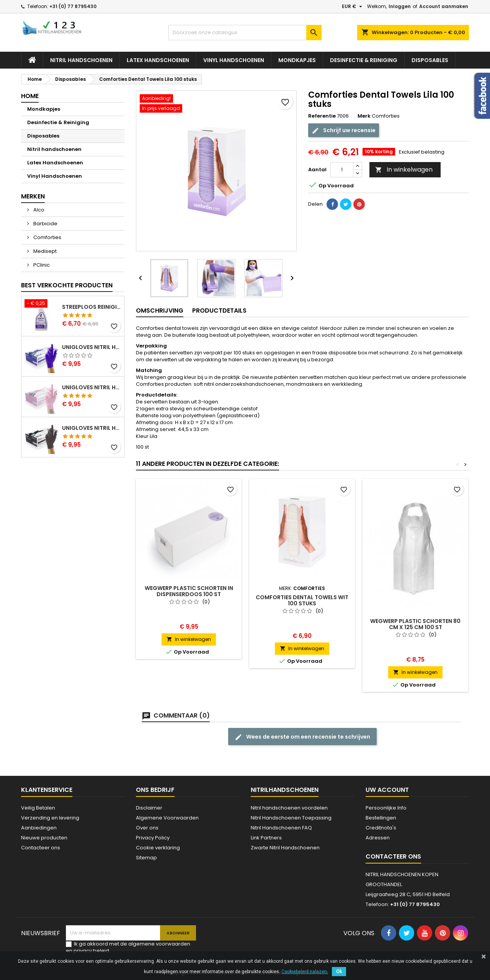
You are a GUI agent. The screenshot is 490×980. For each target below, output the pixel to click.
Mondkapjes (297, 60)
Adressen (378, 838)
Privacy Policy (153, 838)
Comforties (47, 237)
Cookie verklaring (158, 848)
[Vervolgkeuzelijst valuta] (353, 7)
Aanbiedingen (39, 828)
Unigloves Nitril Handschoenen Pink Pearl (91, 387)
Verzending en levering (50, 818)
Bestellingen (381, 818)
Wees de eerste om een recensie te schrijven (302, 737)
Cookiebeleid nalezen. (305, 972)
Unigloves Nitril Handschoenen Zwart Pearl (91, 428)
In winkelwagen (404, 170)
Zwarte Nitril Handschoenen (285, 848)
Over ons (147, 828)
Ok (339, 972)
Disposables (430, 60)
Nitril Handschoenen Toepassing (291, 818)
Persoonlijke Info (386, 808)
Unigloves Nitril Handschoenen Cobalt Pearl (91, 347)
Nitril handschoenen (81, 60)
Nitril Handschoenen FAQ (281, 828)
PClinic (41, 265)
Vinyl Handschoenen (234, 60)
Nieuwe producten (44, 838)
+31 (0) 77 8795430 (73, 6)
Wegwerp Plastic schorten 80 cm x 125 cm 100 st (415, 624)
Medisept (44, 251)
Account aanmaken (444, 6)
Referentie (322, 116)
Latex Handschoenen (158, 60)
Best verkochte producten (67, 285)
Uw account (387, 790)
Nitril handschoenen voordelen (289, 808)
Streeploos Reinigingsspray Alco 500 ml (91, 307)
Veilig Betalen (38, 808)
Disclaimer (149, 808)
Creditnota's (381, 828)
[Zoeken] (245, 33)
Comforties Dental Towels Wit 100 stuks (302, 600)
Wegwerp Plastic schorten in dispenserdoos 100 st (189, 591)
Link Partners (266, 838)
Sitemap (146, 858)
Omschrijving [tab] (160, 311)
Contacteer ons (41, 848)
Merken (33, 196)
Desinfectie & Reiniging (364, 60)
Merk (364, 116)
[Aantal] (342, 170)
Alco (38, 210)
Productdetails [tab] (219, 311)
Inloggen (400, 6)
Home (30, 96)
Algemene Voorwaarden (167, 818)
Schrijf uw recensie (344, 130)
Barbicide (45, 224)
